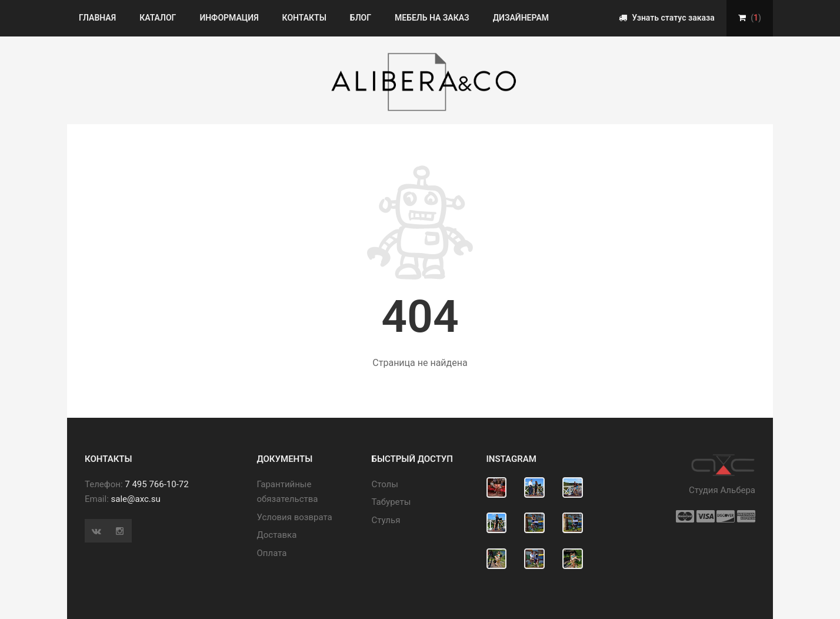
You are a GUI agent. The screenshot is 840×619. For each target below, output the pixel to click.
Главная (97, 18)
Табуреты (391, 502)
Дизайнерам (521, 18)
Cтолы (385, 484)
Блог (361, 18)
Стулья (386, 520)
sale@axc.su (136, 499)
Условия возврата (295, 517)
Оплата (272, 553)
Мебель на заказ (432, 18)
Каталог (158, 18)
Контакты (304, 18)
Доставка (277, 535)
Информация (229, 18)
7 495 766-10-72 (156, 484)
